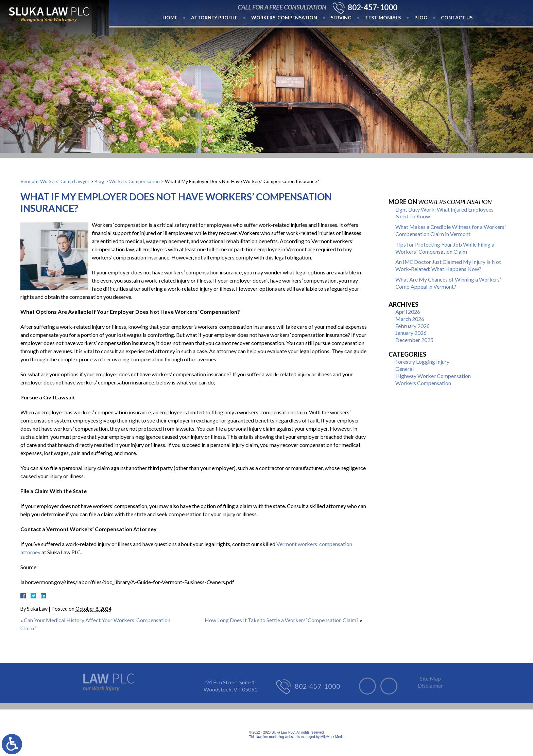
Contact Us (457, 17)
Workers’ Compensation (284, 17)
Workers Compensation (134, 181)
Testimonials (383, 17)
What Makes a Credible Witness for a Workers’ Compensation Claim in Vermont (450, 230)
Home (170, 17)
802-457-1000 (373, 7)
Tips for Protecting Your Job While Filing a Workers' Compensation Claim (445, 248)
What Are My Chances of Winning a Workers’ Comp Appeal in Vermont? (448, 283)
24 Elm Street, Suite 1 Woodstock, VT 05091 (230, 686)
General (405, 369)
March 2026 (410, 319)
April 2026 (408, 312)
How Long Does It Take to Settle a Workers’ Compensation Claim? (282, 620)
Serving (341, 17)
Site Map (430, 678)
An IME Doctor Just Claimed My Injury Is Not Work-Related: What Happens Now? (448, 265)
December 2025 (414, 340)
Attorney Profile (214, 17)
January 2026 (411, 333)
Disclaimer (430, 686)
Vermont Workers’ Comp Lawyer (55, 181)
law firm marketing (270, 737)
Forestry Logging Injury (422, 362)
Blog (421, 17)
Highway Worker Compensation (433, 376)
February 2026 (412, 326)
